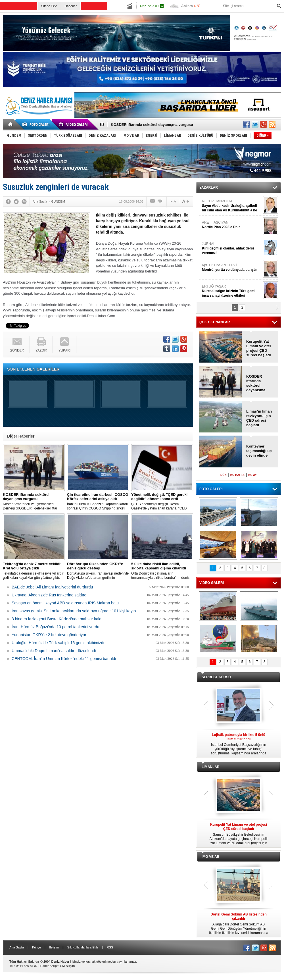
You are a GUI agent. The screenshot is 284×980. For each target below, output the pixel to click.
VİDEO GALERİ (212, 583)
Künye (36, 947)
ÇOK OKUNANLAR (215, 322)
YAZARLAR (209, 188)
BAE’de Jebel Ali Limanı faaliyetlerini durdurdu (52, 587)
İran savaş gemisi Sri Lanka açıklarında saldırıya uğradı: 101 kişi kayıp (74, 611)
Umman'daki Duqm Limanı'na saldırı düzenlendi (54, 651)
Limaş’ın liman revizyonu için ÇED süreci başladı (259, 418)
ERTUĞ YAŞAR (232, 291)
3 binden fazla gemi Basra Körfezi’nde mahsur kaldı (57, 619)
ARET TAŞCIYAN (232, 225)
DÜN (224, 475)
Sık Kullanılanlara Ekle (83, 947)
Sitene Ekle (49, 6)
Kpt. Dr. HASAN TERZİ (232, 268)
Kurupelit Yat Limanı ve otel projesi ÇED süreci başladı (259, 348)
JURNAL (232, 248)
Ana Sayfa (17, 947)
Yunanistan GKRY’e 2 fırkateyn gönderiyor (49, 635)
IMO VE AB (210, 857)
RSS (110, 947)
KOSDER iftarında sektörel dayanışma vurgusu (152, 125)
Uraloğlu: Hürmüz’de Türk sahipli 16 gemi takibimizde (59, 643)
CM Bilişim (67, 966)
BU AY (252, 475)
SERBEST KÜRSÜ (216, 677)
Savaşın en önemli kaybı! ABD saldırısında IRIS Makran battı (65, 603)
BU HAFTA (237, 475)
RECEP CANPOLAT (232, 206)
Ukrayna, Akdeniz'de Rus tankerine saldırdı (50, 595)
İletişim (54, 947)
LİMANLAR (211, 767)
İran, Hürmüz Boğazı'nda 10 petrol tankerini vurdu (56, 627)
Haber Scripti (49, 966)
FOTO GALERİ (211, 489)
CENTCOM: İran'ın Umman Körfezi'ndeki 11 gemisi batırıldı (64, 659)
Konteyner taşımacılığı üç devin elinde (259, 451)
